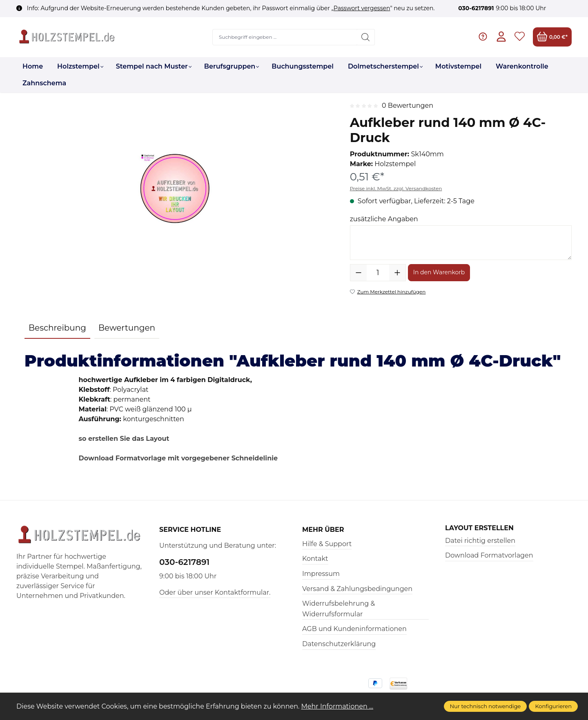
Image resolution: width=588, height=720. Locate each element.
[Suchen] (366, 37)
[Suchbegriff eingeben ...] (285, 37)
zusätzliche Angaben (384, 219)
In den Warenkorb (439, 272)
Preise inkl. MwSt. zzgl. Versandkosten (396, 188)
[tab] (57, 328)
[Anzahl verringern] (359, 273)
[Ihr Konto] (501, 37)
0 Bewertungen (408, 106)
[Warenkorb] (552, 37)
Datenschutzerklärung (339, 644)
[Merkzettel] (520, 37)
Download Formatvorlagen (489, 555)
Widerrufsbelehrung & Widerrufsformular (339, 609)
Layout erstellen (479, 528)
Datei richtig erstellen (480, 541)
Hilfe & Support (327, 544)
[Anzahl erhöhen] (397, 273)
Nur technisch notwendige (486, 706)
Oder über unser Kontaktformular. (215, 592)
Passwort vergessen (362, 8)
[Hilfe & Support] (483, 37)
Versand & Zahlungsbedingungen (357, 589)
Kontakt (315, 559)
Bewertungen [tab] (127, 328)
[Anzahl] (378, 273)
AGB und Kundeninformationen (354, 629)
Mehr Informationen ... (337, 706)
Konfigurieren (553, 706)
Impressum (321, 574)
